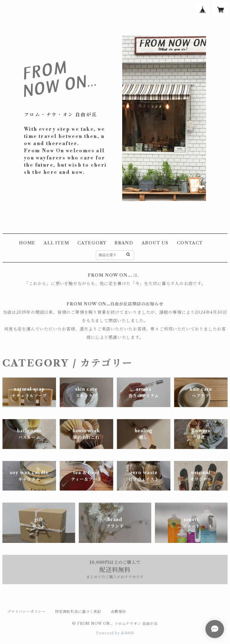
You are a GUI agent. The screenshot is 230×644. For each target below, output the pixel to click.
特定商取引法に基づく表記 (78, 612)
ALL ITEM (56, 243)
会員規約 (118, 612)
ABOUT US (155, 243)
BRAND (124, 243)
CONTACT (190, 243)
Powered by (115, 633)
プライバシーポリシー (26, 612)
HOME (27, 243)
